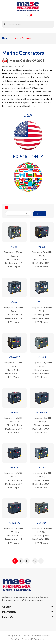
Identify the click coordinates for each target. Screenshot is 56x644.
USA (28, 115)
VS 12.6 (42, 467)
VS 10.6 (14, 412)
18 (35, 561)
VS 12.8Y (42, 523)
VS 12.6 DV (14, 523)
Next (41, 561)
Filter (40, 214)
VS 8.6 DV (14, 357)
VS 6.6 (14, 302)
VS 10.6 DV (42, 412)
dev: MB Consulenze (35, 639)
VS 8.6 (42, 302)
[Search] (28, 24)
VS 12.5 (14, 467)
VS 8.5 (42, 247)
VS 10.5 (42, 357)
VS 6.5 (14, 247)
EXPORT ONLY (28, 156)
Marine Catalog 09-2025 (27, 61)
